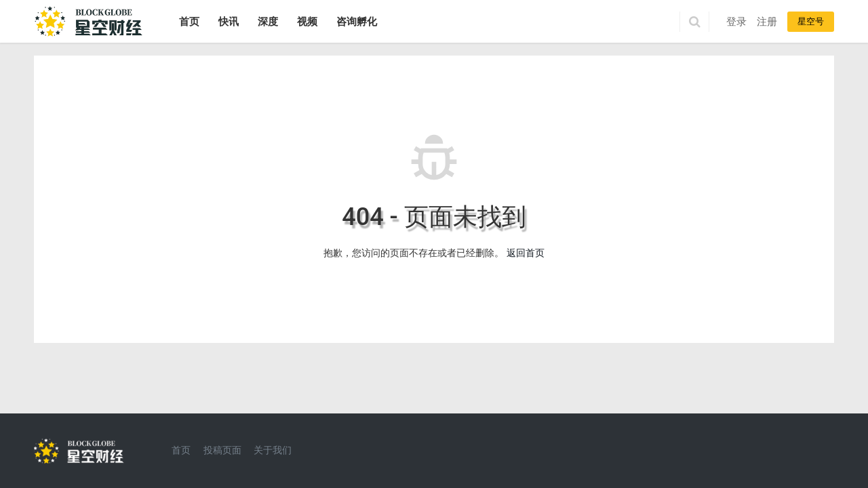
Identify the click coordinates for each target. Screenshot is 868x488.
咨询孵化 (357, 22)
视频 (307, 22)
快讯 (229, 22)
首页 (189, 22)
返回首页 (526, 253)
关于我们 (273, 450)
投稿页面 (222, 450)
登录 (736, 22)
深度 (268, 22)
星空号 (811, 21)
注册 (767, 22)
